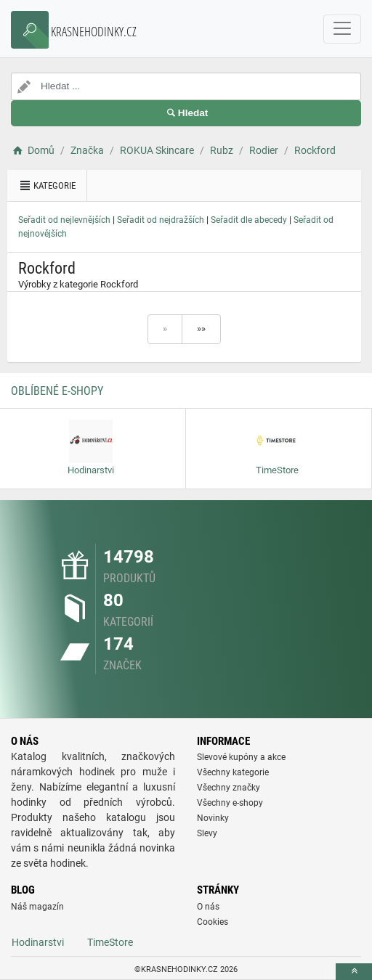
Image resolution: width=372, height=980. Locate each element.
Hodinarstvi (38, 942)
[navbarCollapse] (342, 29)
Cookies (213, 922)
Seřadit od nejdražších (161, 220)
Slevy (207, 833)
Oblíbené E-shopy (57, 391)
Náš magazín (37, 907)
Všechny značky (229, 788)
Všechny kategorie (233, 772)
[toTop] (354, 972)
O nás (208, 907)
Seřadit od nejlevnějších (64, 220)
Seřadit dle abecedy (249, 220)
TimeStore (110, 942)
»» (201, 328)
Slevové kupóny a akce (241, 757)
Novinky (213, 818)
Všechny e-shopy (230, 803)
